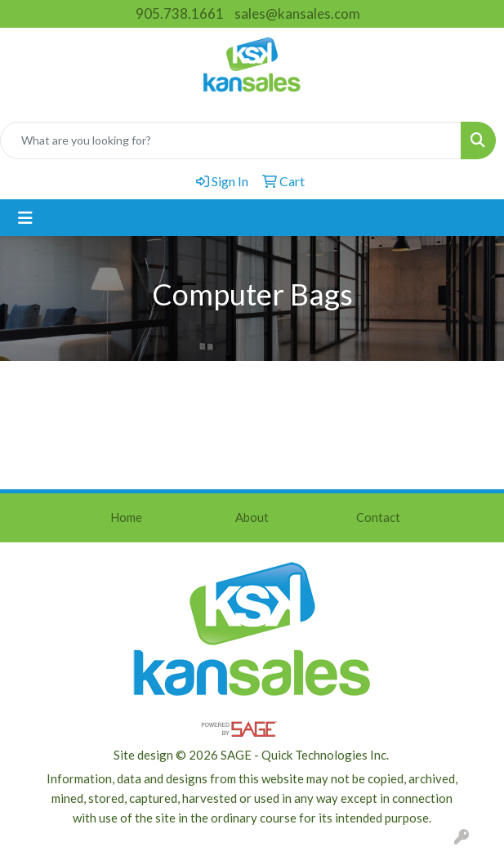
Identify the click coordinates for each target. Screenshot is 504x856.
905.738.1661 (180, 13)
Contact (378, 517)
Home (126, 517)
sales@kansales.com (297, 13)
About (252, 517)
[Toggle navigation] (25, 218)
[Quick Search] (231, 140)
